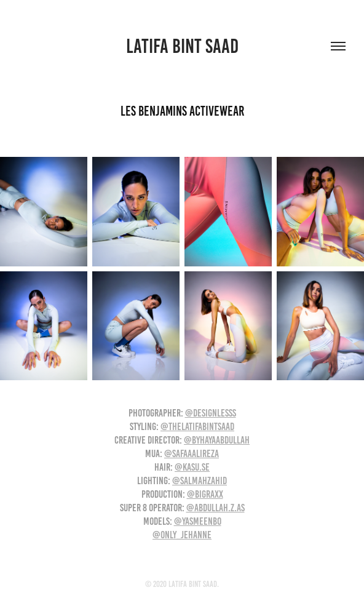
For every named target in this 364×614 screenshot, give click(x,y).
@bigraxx (205, 494)
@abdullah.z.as (216, 508)
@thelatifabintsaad (197, 426)
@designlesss (211, 413)
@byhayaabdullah (217, 440)
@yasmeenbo (198, 521)
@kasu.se (192, 467)
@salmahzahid (200, 480)
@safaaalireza (192, 453)
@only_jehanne (182, 535)
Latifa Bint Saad (182, 46)
